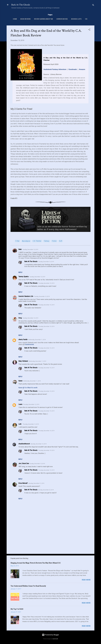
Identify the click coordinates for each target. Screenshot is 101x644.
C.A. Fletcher (37, 241)
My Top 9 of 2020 (17, 609)
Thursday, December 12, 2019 (31, 404)
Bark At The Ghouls (21, 5)
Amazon (82, 69)
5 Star (17, 241)
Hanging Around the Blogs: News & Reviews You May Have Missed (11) (36, 563)
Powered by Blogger (50, 635)
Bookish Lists (76, 19)
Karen (20, 381)
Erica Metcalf (23, 483)
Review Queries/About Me (43, 19)
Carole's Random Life (26, 296)
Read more (86, 580)
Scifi (61, 241)
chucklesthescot (24, 444)
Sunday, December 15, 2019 (37, 464)
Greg (20, 318)
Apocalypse (26, 241)
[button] (89, 30)
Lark (20, 424)
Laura (20, 404)
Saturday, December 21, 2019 (36, 483)
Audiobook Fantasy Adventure (55, 69)
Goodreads (73, 69)
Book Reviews (25, 19)
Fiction (54, 241)
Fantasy (47, 241)
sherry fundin (23, 340)
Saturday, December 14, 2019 (39, 444)
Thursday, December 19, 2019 (46, 283)
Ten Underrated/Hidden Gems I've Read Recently (28, 586)
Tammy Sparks (24, 277)
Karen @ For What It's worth (28, 388)
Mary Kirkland (23, 361)
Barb (20, 249)
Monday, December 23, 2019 (46, 490)
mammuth (55, 639)
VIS (86, 19)
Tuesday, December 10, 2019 (30, 249)
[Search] (93, 5)
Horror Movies (62, 19)
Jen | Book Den (24, 463)
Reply (20, 272)
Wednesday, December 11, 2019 (37, 340)
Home (15, 19)
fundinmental (29, 344)
